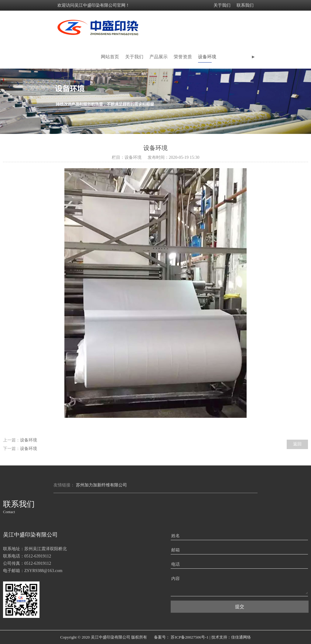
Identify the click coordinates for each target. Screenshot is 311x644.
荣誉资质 (183, 57)
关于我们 (222, 5)
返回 (297, 444)
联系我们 (245, 5)
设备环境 (207, 57)
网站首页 (110, 57)
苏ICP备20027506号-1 (190, 637)
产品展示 (159, 57)
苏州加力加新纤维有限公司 (101, 485)
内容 (176, 579)
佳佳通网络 (241, 637)
